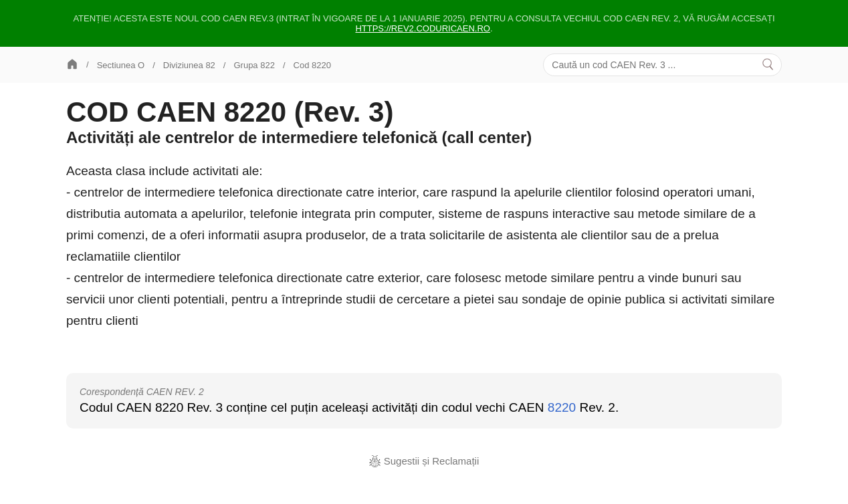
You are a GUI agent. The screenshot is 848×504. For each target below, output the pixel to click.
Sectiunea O (121, 65)
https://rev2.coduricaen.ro (423, 28)
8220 (562, 407)
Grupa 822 (254, 65)
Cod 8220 (312, 65)
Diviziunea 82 (189, 65)
